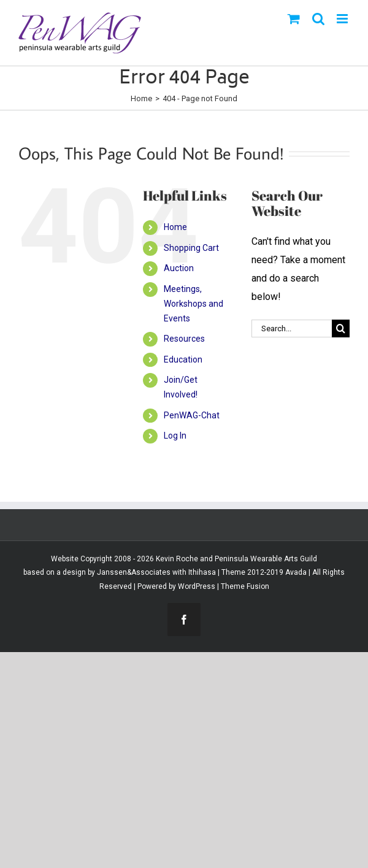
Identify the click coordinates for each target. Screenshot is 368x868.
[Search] (341, 328)
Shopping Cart (191, 248)
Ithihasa (201, 572)
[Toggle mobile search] (318, 19)
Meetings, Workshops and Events (194, 304)
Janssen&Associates (134, 572)
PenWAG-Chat (192, 415)
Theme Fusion (245, 586)
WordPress (197, 586)
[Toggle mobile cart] (294, 19)
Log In (175, 436)
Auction (179, 268)
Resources (184, 339)
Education (183, 359)
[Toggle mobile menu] (343, 19)
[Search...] (292, 328)
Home (175, 227)
